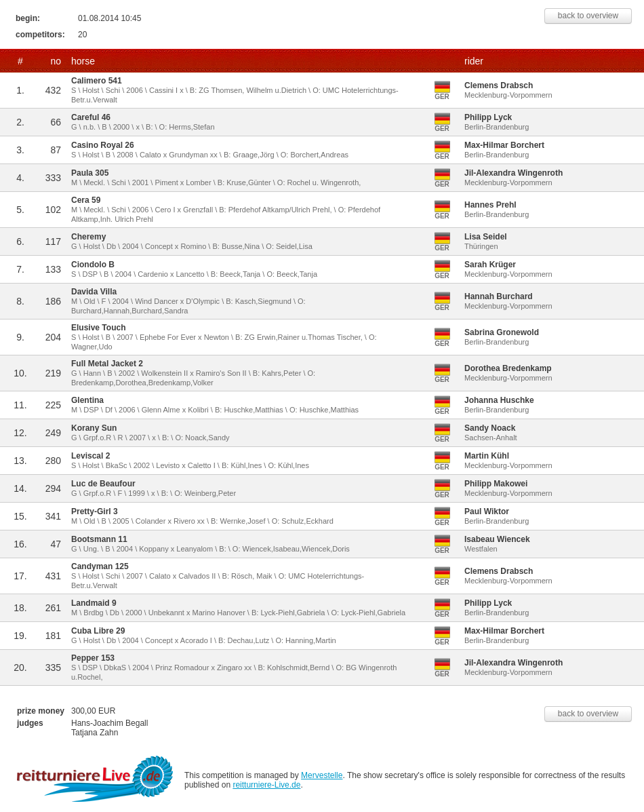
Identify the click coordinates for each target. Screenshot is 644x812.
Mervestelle (322, 775)
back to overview (588, 16)
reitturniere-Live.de (266, 785)
